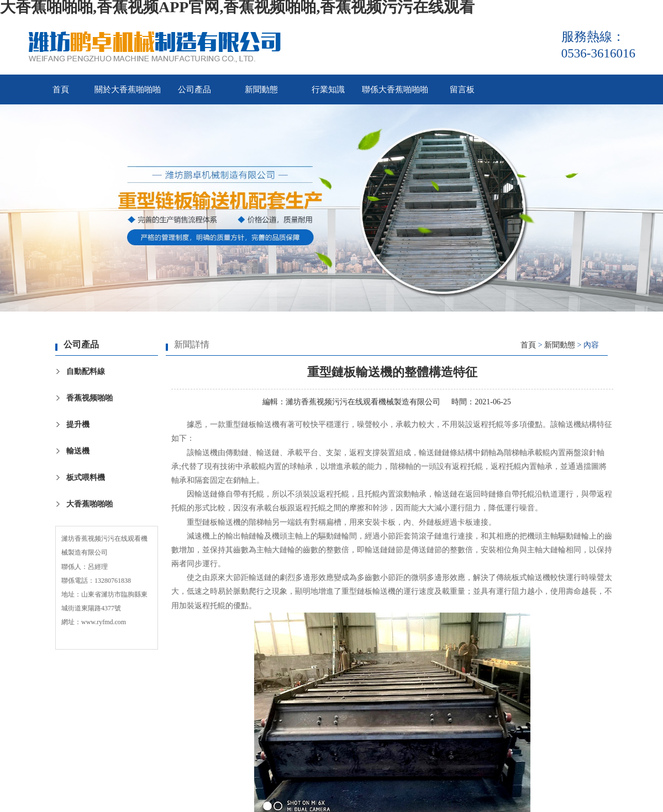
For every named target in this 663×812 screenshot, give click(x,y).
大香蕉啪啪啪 (90, 504)
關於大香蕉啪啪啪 (128, 89)
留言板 (462, 89)
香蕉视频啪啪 (90, 398)
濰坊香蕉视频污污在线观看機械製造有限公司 (363, 402)
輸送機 (78, 451)
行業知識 (328, 89)
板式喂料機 (86, 478)
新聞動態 (261, 89)
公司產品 (194, 89)
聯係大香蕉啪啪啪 (395, 89)
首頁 (61, 89)
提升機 (78, 425)
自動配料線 (86, 371)
